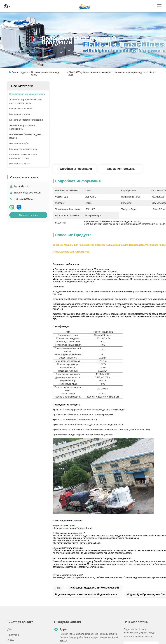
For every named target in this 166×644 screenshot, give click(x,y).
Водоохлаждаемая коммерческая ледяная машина (87, 595)
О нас (11, 641)
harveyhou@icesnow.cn (27, 193)
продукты (24, 72)
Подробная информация (75, 169)
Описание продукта (121, 169)
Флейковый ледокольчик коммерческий (94, 588)
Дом (14, 72)
